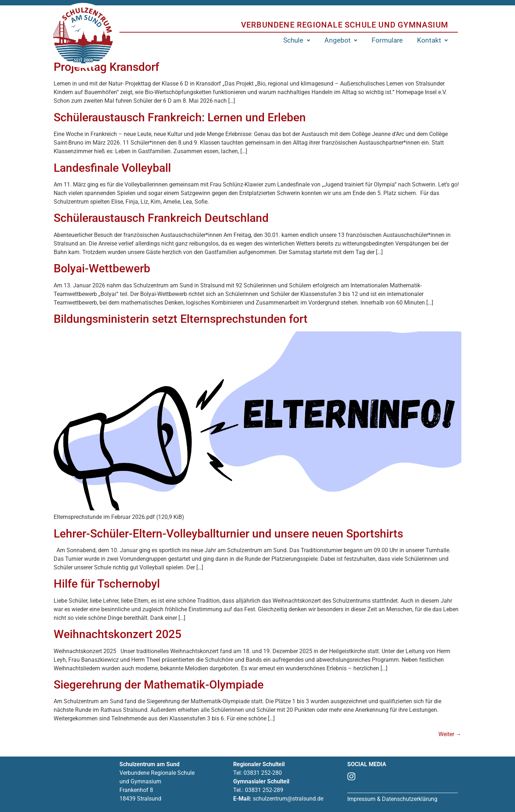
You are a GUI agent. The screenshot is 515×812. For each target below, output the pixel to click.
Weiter (450, 734)
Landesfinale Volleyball (112, 168)
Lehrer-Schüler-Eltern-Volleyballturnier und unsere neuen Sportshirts (228, 534)
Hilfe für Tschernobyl (107, 584)
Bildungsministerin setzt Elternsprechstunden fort (181, 319)
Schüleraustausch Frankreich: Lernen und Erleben (180, 117)
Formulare (387, 40)
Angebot (341, 40)
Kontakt (432, 40)
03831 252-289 (264, 790)
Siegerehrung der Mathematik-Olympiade (159, 685)
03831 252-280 (263, 773)
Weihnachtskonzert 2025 (117, 634)
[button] (297, 40)
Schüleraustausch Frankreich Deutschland (161, 218)
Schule (297, 40)
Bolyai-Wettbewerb (102, 268)
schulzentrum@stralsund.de (288, 799)
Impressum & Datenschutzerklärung (392, 799)
